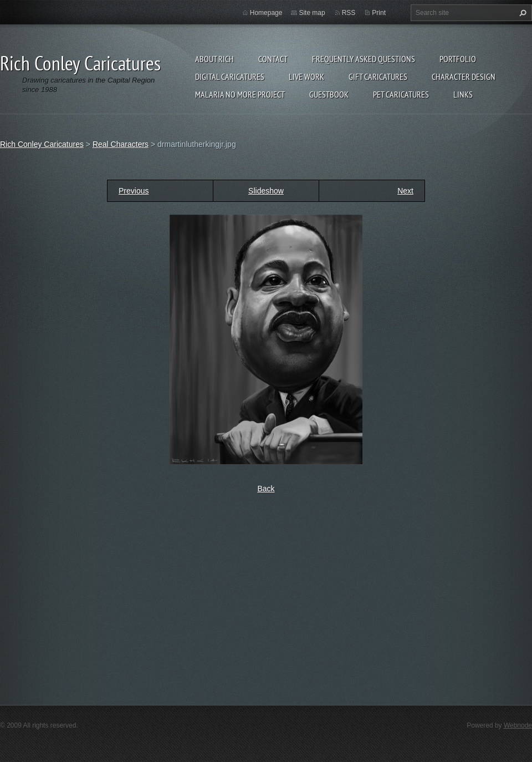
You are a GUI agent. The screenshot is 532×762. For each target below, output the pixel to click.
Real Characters (121, 144)
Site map (312, 13)
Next (405, 191)
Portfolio (458, 59)
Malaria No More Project (240, 94)
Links (463, 94)
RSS (349, 13)
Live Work (306, 77)
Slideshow (266, 191)
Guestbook (329, 94)
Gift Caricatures (378, 77)
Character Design (464, 77)
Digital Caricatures (230, 77)
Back (266, 489)
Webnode (518, 725)
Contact (273, 59)
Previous (134, 191)
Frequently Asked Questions (364, 59)
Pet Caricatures (401, 94)
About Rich (214, 59)
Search (521, 13)
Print (379, 13)
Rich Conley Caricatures (42, 144)
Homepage (266, 13)
